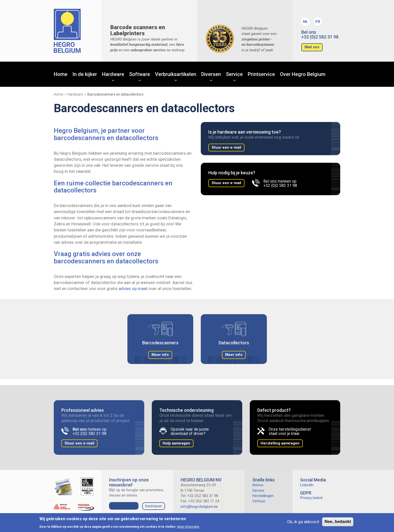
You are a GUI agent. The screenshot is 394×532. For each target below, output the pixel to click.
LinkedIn (307, 485)
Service (234, 74)
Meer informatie (188, 527)
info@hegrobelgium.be (199, 507)
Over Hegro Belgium (303, 74)
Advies (258, 485)
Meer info (160, 355)
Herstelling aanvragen (280, 443)
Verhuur (259, 501)
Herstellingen (263, 496)
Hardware (113, 74)
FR (318, 22)
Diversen (211, 74)
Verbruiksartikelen (176, 74)
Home (61, 74)
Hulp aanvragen (176, 443)
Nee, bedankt (338, 522)
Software (140, 74)
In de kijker (85, 74)
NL (306, 22)
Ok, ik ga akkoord (303, 522)
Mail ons (312, 47)
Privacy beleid (311, 498)
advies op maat (133, 289)
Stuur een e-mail (226, 147)
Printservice (261, 74)
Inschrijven (154, 506)
